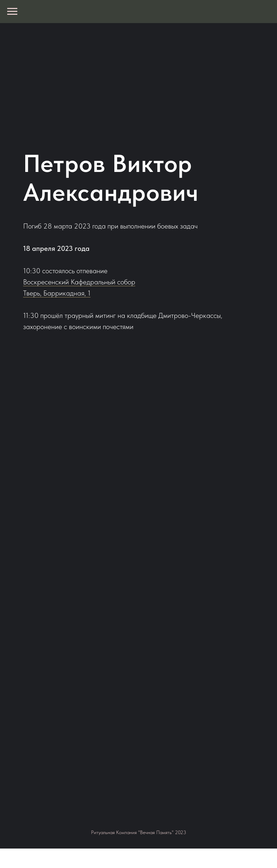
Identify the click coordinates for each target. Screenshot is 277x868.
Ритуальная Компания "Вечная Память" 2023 (138, 832)
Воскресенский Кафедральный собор (79, 282)
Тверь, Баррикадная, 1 (57, 293)
